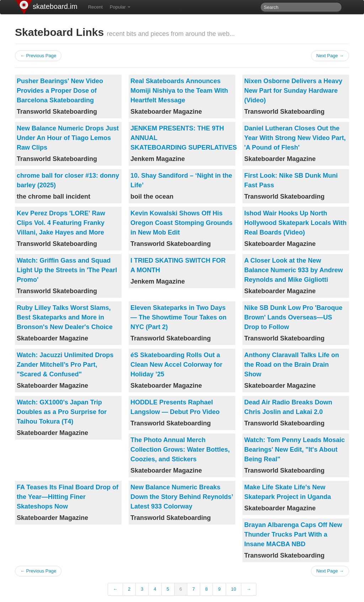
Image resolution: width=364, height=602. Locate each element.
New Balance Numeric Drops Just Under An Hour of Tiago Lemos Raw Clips (68, 138)
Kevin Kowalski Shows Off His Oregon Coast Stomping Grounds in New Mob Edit (181, 223)
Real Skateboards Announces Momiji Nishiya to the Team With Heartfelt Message (179, 91)
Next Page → (330, 56)
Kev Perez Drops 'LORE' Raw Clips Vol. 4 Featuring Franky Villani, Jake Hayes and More (61, 223)
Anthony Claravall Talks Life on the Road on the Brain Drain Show (292, 365)
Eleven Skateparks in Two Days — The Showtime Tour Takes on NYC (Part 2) (178, 317)
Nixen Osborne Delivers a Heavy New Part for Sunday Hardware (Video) (293, 91)
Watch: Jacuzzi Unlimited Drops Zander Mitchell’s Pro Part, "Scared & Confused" (65, 365)
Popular (120, 7)
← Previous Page (38, 56)
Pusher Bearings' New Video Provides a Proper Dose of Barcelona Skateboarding (60, 91)
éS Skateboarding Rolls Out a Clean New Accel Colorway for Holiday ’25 (176, 365)
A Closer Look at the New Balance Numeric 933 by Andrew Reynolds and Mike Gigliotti (293, 270)
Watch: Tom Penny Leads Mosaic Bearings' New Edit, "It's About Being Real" (295, 450)
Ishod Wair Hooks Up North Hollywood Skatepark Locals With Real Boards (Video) (295, 223)
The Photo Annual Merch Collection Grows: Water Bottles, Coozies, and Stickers (180, 450)
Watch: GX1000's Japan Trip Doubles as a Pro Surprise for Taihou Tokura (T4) (62, 412)
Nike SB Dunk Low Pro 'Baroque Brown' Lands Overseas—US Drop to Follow (293, 317)
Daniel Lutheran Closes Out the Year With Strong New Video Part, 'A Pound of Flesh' (295, 138)
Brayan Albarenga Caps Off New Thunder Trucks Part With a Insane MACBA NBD (293, 534)
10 (234, 589)
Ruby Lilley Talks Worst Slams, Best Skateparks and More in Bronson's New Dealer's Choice (65, 317)
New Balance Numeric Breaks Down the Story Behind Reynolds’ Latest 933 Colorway (182, 497)
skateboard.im (55, 6)
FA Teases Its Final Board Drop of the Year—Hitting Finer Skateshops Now (68, 497)
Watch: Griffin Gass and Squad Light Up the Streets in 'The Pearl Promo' (67, 270)
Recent (95, 7)
